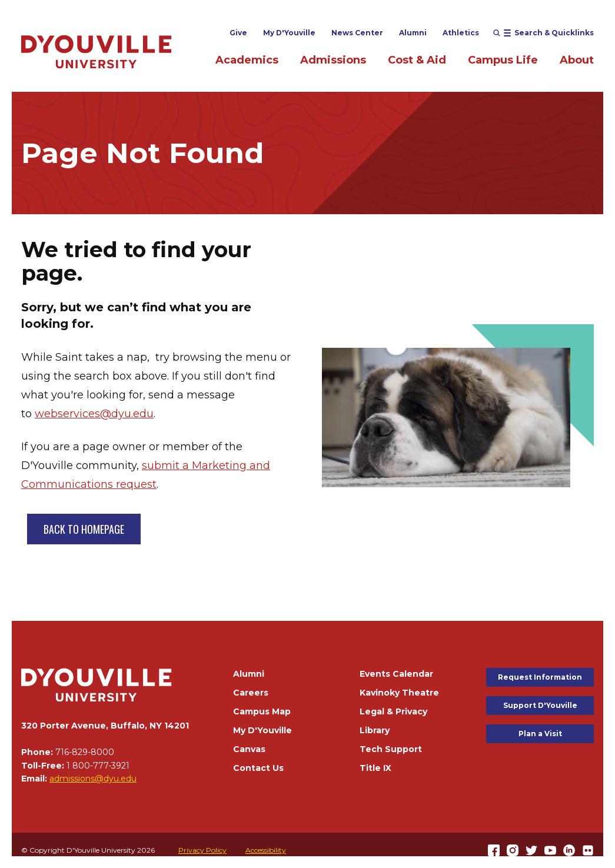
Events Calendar (396, 674)
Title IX (375, 768)
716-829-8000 (85, 752)
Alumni (413, 33)
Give (238, 33)
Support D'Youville (540, 705)
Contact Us (258, 768)
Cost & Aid (417, 60)
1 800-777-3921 (98, 766)
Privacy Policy (202, 850)
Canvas (249, 749)
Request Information (540, 677)
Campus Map (262, 711)
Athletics (461, 33)
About (577, 60)
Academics (247, 60)
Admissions (333, 60)
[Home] (97, 51)
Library (375, 730)
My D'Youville (289, 33)
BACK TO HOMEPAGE (84, 529)
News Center (357, 33)
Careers (251, 693)
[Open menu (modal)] (543, 33)
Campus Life (503, 60)
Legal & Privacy (393, 711)
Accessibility (266, 850)
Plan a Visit (540, 734)
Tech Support (391, 749)
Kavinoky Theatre (399, 693)
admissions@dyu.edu (93, 779)
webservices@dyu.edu (94, 414)
